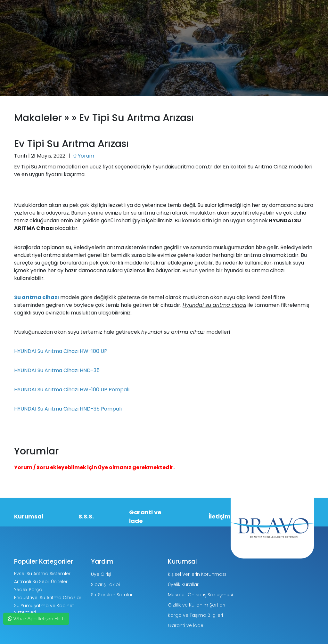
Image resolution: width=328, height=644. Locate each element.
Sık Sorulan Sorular (112, 595)
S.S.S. (86, 516)
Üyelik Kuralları (184, 584)
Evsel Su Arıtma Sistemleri (43, 574)
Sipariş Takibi (105, 584)
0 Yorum (84, 156)
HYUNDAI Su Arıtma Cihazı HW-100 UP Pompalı (72, 390)
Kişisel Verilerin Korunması (197, 574)
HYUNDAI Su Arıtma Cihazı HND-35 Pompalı (68, 409)
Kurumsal (29, 516)
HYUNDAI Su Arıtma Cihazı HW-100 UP (61, 351)
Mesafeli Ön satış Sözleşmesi (200, 595)
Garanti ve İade (145, 517)
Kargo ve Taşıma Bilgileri (195, 615)
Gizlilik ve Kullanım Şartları (197, 605)
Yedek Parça (28, 590)
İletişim (220, 516)
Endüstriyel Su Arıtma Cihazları (48, 598)
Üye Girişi (101, 574)
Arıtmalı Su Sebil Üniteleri (41, 582)
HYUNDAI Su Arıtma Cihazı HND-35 (57, 370)
